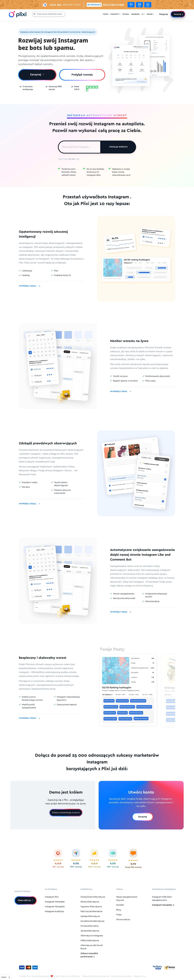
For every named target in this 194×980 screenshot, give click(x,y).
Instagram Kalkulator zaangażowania (162, 899)
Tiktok (106, 14)
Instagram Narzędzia (55, 907)
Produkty (115, 14)
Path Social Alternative (91, 911)
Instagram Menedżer (55, 902)
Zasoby (150, 14)
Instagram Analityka (54, 911)
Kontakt (120, 905)
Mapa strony (140, 976)
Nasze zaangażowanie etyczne (127, 899)
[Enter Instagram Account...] (79, 147)
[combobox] (6, 977)
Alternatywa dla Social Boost (92, 947)
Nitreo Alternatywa (90, 902)
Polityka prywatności (121, 976)
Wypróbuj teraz (30, 286)
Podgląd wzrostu (119, 147)
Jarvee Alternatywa (90, 931)
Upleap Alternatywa (90, 916)
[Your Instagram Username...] (50, 14)
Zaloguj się (163, 14)
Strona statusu (123, 920)
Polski (4, 977)
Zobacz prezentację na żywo (66, 813)
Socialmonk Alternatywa (92, 921)
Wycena (126, 14)
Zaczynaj (177, 14)
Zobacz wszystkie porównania (89, 955)
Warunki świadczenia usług (95, 976)
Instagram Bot (52, 897)
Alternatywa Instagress (92, 936)
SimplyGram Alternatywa (93, 897)
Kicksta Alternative (90, 926)
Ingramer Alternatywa (91, 907)
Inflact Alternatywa (90, 941)
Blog (119, 910)
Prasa (119, 915)
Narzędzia (135, 14)
